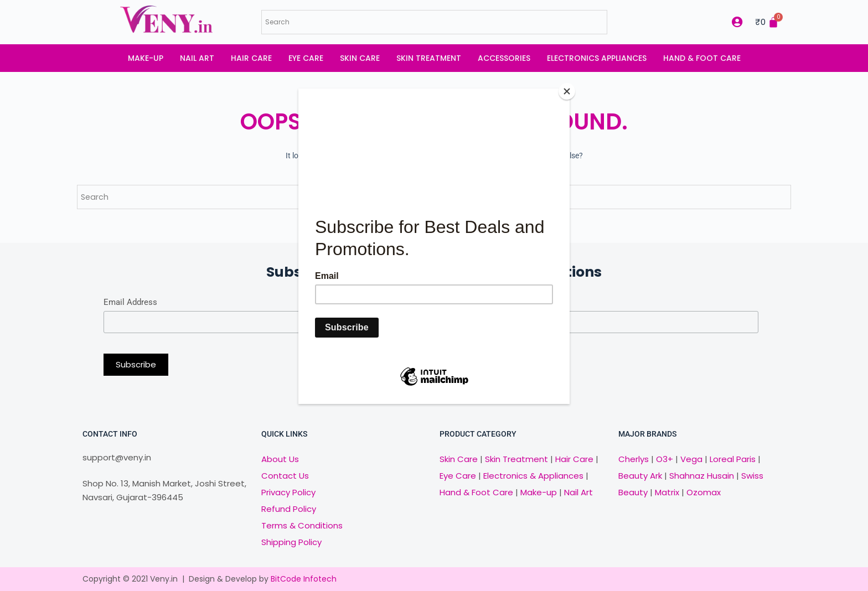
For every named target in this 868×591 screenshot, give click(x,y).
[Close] (567, 91)
